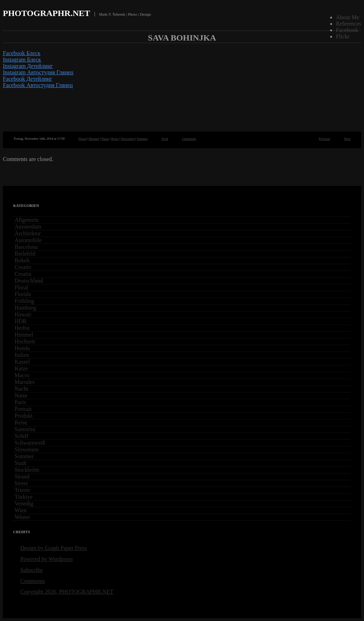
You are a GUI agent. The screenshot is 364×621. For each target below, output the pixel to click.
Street (21, 483)
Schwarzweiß (30, 443)
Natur (105, 139)
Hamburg (25, 308)
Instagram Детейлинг (28, 66)
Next (347, 139)
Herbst (22, 328)
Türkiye (24, 497)
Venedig (24, 504)
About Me (347, 17)
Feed (165, 139)
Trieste (22, 490)
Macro (22, 375)
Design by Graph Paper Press (54, 548)
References (349, 24)
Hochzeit (25, 341)
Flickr (343, 36)
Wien (21, 510)
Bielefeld (25, 254)
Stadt (20, 463)
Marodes (25, 382)
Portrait (23, 409)
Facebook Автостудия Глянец (38, 85)
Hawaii (23, 314)
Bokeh (22, 260)
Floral (82, 139)
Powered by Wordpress (47, 559)
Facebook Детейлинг (28, 79)
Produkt (24, 416)
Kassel (22, 362)
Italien (22, 355)
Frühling (24, 301)
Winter (22, 517)
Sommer (142, 139)
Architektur (28, 233)
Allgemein (27, 220)
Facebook (347, 30)
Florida (23, 294)
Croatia (23, 274)
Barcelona (26, 247)
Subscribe (31, 570)
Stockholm (27, 470)
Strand (22, 477)
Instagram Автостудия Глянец (38, 72)
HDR (21, 321)
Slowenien (128, 139)
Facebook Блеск (22, 53)
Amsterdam (28, 227)
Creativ (23, 267)
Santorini (25, 429)
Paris (20, 402)
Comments (189, 139)
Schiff (22, 436)
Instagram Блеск (22, 60)
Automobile (28, 240)
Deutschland (29, 281)
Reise (115, 139)
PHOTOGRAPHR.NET (47, 13)
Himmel (94, 139)
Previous (325, 139)
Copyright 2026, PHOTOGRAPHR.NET (67, 592)
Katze (21, 368)
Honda (22, 348)
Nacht (21, 389)
